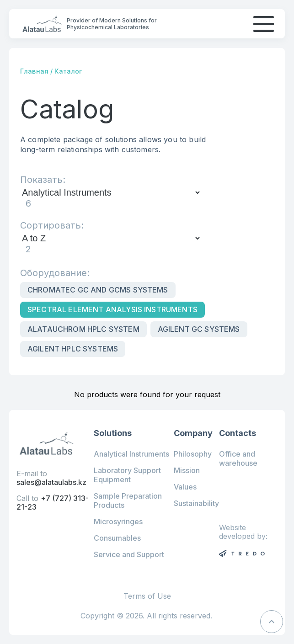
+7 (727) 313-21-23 (53, 503)
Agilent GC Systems (199, 329)
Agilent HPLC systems (73, 349)
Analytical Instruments (131, 454)
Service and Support (129, 554)
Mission (187, 470)
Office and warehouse (238, 458)
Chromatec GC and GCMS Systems (98, 290)
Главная (34, 71)
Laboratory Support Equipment (127, 475)
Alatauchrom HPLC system (83, 329)
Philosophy (193, 454)
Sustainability (196, 503)
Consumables (117, 538)
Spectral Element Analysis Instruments (112, 309)
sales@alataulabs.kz (51, 482)
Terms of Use (147, 596)
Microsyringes (118, 522)
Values (185, 487)
